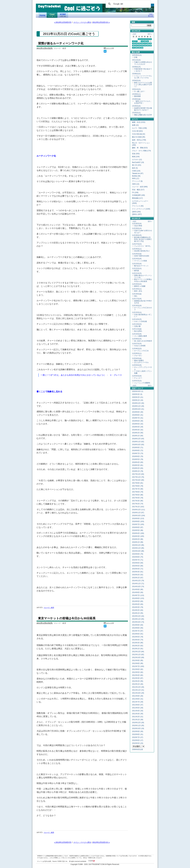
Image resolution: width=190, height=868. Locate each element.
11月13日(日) (137, 324)
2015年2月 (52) (138, 575)
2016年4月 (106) (138, 533)
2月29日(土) (136, 94)
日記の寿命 (138, 226)
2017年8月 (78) (138, 486)
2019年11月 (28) (138, 406)
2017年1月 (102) (138, 507)
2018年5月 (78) (138, 459)
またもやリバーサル (141, 362)
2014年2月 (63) (138, 610)
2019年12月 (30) (138, 403)
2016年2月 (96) (138, 539)
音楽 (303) (136, 154)
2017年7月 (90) (138, 489)
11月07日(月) (137, 344)
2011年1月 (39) (138, 720)
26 (150, 46)
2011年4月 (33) (138, 711)
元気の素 (137, 326)
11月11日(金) (137, 329)
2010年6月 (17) (138, 740)
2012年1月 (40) (138, 684)
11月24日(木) (137, 259)
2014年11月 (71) (138, 584)
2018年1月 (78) (138, 471)
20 (133, 46)
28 (136, 48)
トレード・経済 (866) (140, 187)
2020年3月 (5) (137, 394)
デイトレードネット (43, 15)
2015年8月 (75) (138, 557)
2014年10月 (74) (138, 587)
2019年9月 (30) (138, 412)
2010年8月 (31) (138, 734)
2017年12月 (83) (138, 474)
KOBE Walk (63, 15)
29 (139, 48)
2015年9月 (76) (138, 554)
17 (145, 43)
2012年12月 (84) (138, 652)
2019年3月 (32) (138, 430)
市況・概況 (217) (138, 190)
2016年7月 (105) (138, 524)
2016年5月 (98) (138, 530)
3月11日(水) (136, 60)
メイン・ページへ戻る (82, 22)
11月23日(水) (137, 264)
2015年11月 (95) (138, 548)
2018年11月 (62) (138, 442)
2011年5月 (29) (138, 708)
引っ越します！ (140, 91)
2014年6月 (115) (138, 598)
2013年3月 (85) (138, 643)
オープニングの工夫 (141, 351)
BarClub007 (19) (138, 162)
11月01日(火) (137, 381)
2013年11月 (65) (138, 619)
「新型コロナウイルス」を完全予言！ (143, 102)
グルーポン (138, 356)
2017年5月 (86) (138, 495)
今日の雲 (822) (137, 131)
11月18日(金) (137, 294)
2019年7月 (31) (138, 418)
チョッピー (138, 378)
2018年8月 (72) (138, 450)
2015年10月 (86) (138, 551)
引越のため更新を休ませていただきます (143, 63)
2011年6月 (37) (138, 705)
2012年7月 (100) (138, 666)
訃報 (136, 57)
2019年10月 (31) (138, 409)
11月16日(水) (137, 306)
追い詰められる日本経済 (143, 341)
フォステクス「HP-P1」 (143, 246)
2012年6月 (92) (138, 669)
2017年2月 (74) (138, 504)
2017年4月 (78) (138, 498)
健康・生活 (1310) (139, 122)
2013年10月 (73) (138, 622)
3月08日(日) (136, 74)
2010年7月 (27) (138, 737)
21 (136, 46)
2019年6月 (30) (138, 421)
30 (142, 48)
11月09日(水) (137, 339)
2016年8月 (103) (138, 521)
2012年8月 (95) (138, 663)
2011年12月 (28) (138, 687)
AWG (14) (136, 184)
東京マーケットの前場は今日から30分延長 (67, 618)
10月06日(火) (137, 55)
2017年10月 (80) (138, 480)
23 (142, 46)
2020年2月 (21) (138, 397)
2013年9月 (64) (138, 625)
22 (139, 46)
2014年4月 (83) (138, 604)
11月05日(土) (137, 353)
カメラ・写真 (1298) (139, 128)
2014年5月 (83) (138, 601)
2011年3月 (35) (138, 714)
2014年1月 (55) (138, 613)
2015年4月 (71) (138, 569)
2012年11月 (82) (138, 655)
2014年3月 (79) (138, 607)
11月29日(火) (137, 228)
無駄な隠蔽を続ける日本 (143, 115)
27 (133, 48)
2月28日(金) (136, 99)
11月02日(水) (137, 376)
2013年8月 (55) (138, 628)
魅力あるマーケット (141, 266)
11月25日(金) (137, 254)
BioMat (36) (136, 176)
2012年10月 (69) (138, 657)
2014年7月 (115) (138, 595)
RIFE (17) (136, 179)
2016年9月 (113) (138, 518)
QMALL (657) (137, 214)
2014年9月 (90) (138, 589)
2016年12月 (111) (138, 510)
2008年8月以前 (138, 749)
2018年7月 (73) (138, 453)
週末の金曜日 (139, 361)
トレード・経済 (49, 607)
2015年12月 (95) (138, 545)
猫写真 (137, 271)
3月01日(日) (136, 89)
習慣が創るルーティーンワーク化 (61, 43)
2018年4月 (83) (138, 462)
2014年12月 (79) (138, 581)
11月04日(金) (137, 358)
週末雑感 (137, 96)
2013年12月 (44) (138, 616)
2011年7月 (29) (138, 702)
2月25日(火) (136, 113)
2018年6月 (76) (138, 456)
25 (148, 46)
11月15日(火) (137, 312)
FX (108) (135, 193)
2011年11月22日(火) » (101, 22)
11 (148, 41)
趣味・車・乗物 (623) (140, 148)
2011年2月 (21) (138, 717)
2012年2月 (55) (138, 681)
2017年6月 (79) (138, 492)
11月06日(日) (137, 349)
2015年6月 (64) (138, 563)
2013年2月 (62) (138, 646)
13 (133, 43)
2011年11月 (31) (138, 690)
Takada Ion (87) (138, 173)
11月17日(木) (137, 299)
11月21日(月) (137, 273)
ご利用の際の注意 (151, 15)
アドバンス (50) (138, 206)
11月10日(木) (137, 334)
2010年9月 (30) (138, 731)
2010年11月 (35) (138, 726)
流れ (136, 296)
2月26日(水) (136, 106)
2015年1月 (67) (138, 578)
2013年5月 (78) (138, 637)
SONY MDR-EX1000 (142, 256)
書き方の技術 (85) (139, 137)
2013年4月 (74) (138, 640)
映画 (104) (136, 157)
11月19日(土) (137, 289)
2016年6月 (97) (138, 527)
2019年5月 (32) (138, 424)
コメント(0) (110, 48)
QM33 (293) (136, 212)
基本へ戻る (138, 291)
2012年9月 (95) (138, 660)
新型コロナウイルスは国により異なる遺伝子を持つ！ (143, 85)
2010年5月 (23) (138, 743)
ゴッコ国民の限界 (141, 336)
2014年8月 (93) (138, 592)
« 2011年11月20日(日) (63, 22)
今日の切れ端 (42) (139, 134)
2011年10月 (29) (138, 693)
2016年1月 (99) (138, 542)
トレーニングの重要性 (142, 383)
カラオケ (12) (137, 160)
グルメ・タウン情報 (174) (141, 151)
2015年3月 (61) (138, 572)
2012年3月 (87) (138, 678)
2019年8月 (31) (138, 415)
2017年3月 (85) (138, 501)
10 (145, 41)
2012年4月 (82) (138, 675)
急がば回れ (138, 331)
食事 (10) (135, 125)
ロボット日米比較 (141, 321)
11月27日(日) (137, 244)
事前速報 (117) (137, 198)
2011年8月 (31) (138, 699)
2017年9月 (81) (138, 483)
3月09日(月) (136, 67)
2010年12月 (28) (138, 723)
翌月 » (150, 34)
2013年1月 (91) (138, 649)
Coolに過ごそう (52, 15)
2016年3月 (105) (138, 536)
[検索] (128, 4)
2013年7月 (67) (138, 631)
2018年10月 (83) (138, 445)
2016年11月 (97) (138, 513)
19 (150, 43)
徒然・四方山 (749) (139, 140)
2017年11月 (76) (138, 477)
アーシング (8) (137, 181)
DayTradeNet (49, 7)
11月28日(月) (137, 235)
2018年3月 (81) (138, 465)
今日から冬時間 (140, 346)
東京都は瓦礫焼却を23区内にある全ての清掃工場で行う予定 (143, 239)
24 (145, 46)
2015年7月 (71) (138, 560)
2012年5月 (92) (138, 672)
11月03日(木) (137, 365)
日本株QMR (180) (138, 195)
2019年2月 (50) (138, 433)
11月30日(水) (137, 224)
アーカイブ (139, 388)
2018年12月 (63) (138, 439)
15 (139, 43)
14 (136, 43)
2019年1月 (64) (138, 436)
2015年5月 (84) (138, 566)
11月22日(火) (137, 268)
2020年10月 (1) (138, 391)
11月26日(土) (137, 249)
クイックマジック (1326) (141, 209)
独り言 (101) (137, 165)
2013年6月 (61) (138, 634)
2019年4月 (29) (138, 427)
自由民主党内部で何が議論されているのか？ (143, 109)
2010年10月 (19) (138, 728)
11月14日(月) (137, 319)
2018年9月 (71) (138, 448)
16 (142, 43)
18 (148, 43)
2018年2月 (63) (138, 468)
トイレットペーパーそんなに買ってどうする (143, 77)
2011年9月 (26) (138, 696)
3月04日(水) (136, 81)
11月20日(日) (137, 284)
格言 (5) (135, 168)
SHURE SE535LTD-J (142, 251)
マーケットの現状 (141, 261)
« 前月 (134, 34)
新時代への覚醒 (140, 286)
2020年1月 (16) (138, 400)
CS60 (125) (136, 171)
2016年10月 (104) (138, 516)
